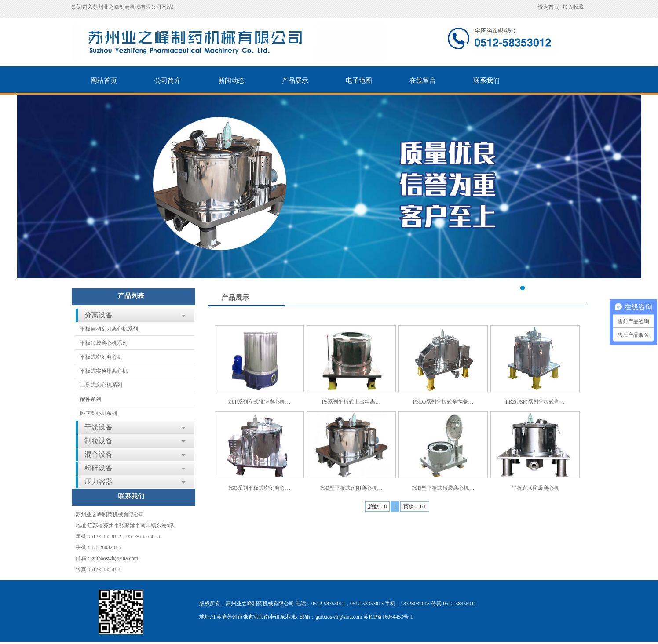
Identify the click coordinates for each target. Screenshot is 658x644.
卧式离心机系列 (99, 413)
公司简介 (168, 80)
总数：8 (377, 506)
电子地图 (359, 80)
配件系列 (91, 399)
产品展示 (295, 80)
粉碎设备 (99, 468)
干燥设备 (99, 427)
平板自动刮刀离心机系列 (109, 329)
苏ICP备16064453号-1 (388, 617)
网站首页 (104, 80)
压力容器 (99, 482)
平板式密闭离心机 (101, 357)
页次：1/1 (415, 506)
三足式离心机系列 (101, 385)
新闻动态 (231, 80)
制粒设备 (99, 441)
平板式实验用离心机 (104, 371)
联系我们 (486, 80)
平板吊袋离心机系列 (104, 343)
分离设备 (99, 315)
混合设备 (99, 454)
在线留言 (423, 80)
